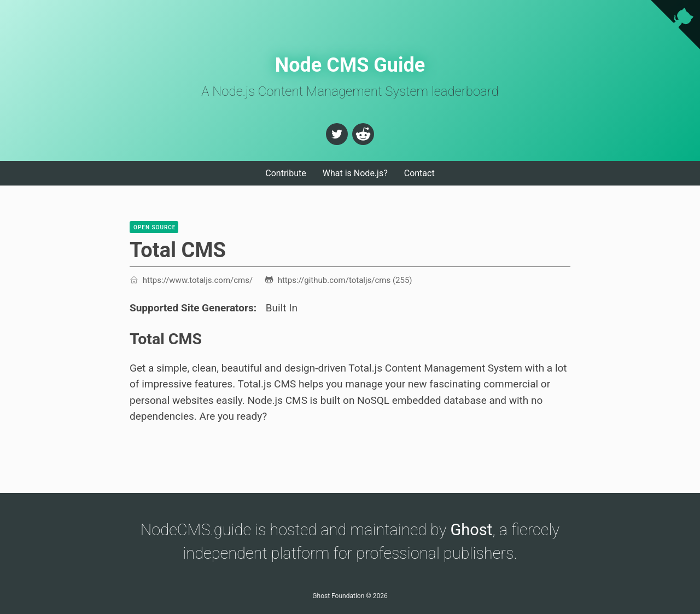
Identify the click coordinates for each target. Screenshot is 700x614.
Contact (419, 173)
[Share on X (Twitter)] (337, 134)
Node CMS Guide (350, 65)
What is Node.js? (355, 173)
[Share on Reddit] (363, 134)
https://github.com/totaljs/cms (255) (339, 280)
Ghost (472, 530)
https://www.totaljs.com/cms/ (191, 280)
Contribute (285, 173)
